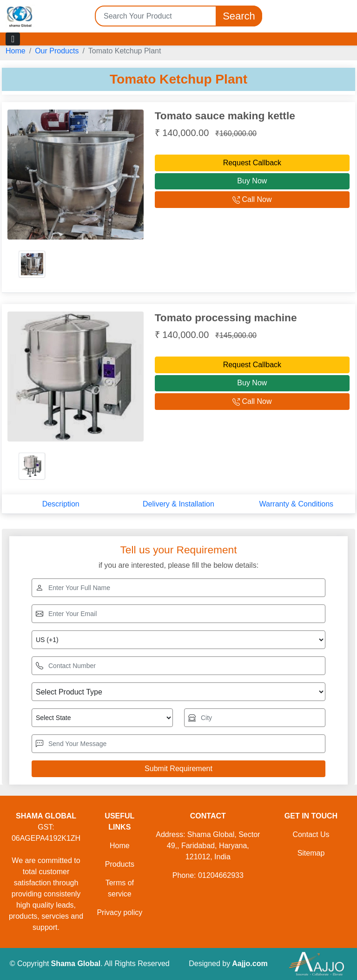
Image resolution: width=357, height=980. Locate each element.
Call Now (252, 199)
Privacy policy (119, 912)
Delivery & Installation (178, 504)
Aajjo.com (250, 964)
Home (16, 51)
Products (120, 864)
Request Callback (252, 163)
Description (61, 504)
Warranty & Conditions (296, 504)
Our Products (57, 51)
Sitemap (311, 853)
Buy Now (252, 181)
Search (239, 16)
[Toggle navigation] (13, 39)
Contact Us (311, 834)
